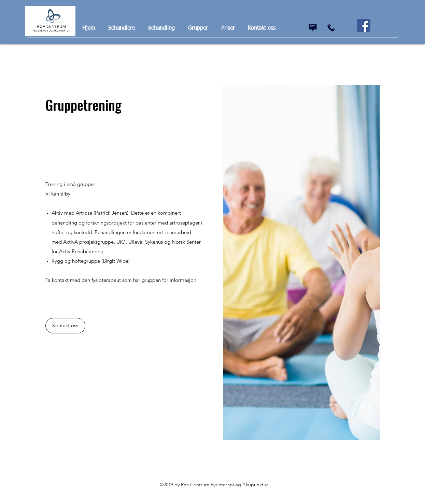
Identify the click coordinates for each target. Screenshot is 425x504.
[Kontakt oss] (65, 326)
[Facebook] (364, 25)
